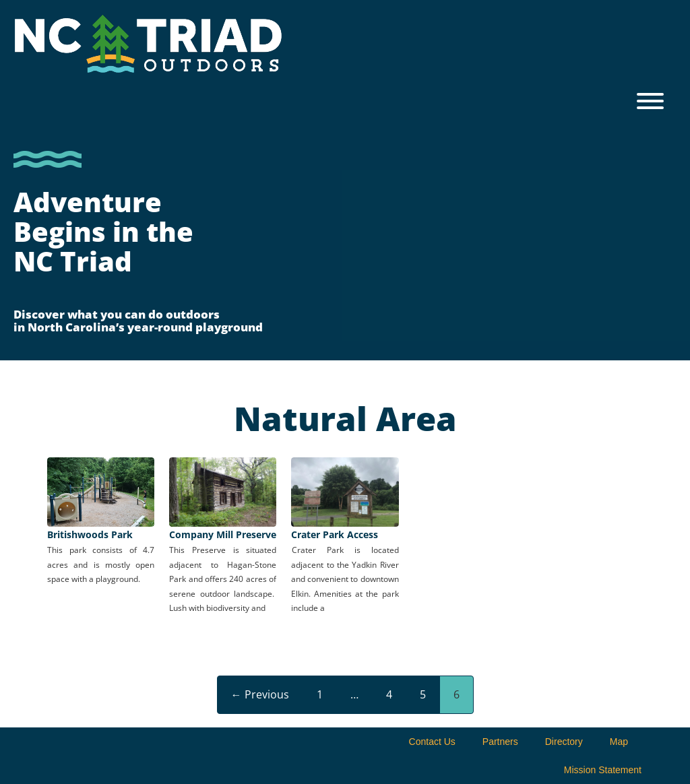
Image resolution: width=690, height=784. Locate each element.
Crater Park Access (335, 534)
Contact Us (432, 742)
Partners (500, 742)
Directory (564, 742)
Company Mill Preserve (223, 534)
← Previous (260, 694)
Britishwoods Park (90, 534)
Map (619, 742)
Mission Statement (603, 770)
